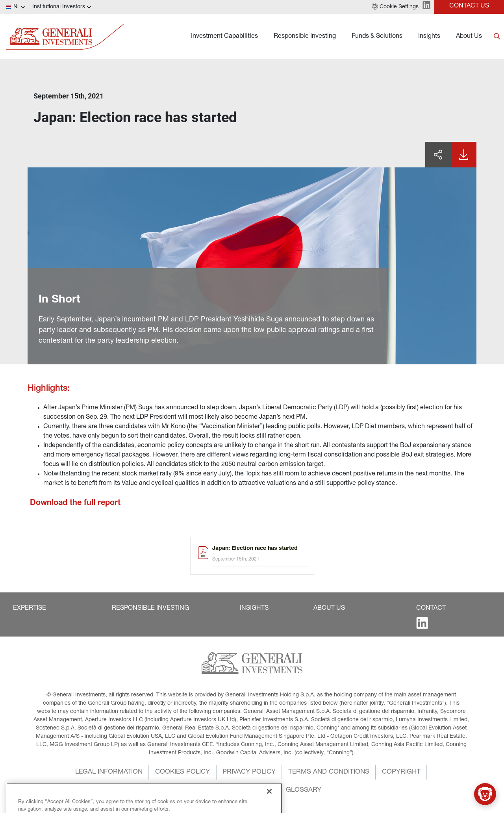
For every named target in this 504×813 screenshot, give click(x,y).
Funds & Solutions (377, 37)
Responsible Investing (305, 37)
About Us (469, 37)
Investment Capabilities (224, 37)
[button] (395, 7)
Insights (429, 37)
